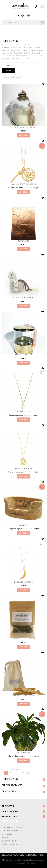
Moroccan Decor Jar (23, 355)
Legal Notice (7, 834)
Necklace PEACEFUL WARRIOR (23, 184)
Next (28, 773)
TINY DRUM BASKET (24, 753)
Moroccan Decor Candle (24, 127)
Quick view (43, 84)
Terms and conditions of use (13, 827)
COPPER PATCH (24, 241)
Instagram (28, 15)
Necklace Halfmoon (24, 582)
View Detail (23, 135)
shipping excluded (38, 860)
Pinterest (23, 15)
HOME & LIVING (10, 779)
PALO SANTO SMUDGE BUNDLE (23, 696)
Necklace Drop (24, 412)
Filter (9, 71)
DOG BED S (23, 525)
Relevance (16, 65)
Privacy (5, 838)
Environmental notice (11, 831)
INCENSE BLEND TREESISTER (24, 639)
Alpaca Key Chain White (24, 298)
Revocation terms (9, 841)
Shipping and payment (10, 845)
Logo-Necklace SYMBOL (24, 468)
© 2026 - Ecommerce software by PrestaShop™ (23, 864)
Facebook (19, 15)
